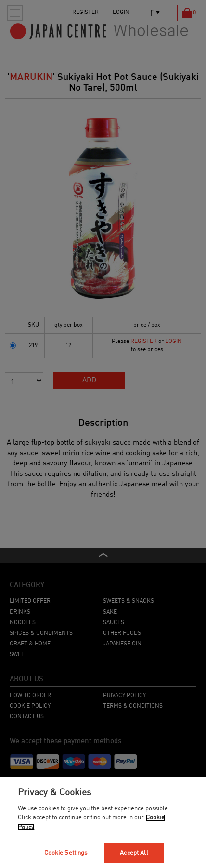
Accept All (134, 853)
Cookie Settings (66, 853)
